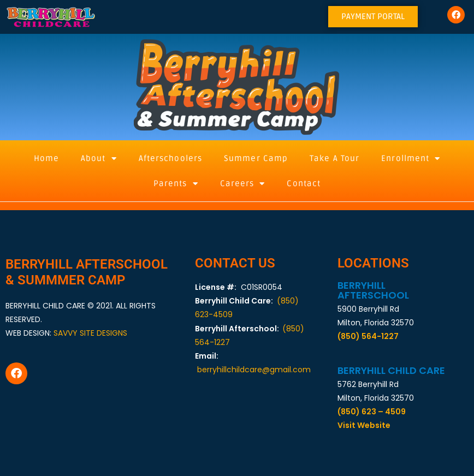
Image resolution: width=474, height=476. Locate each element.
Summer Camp (256, 158)
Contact (304, 183)
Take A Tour (334, 158)
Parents (176, 184)
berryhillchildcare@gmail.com (254, 370)
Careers (243, 184)
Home (46, 158)
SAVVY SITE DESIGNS (90, 333)
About (99, 159)
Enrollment (411, 159)
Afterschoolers (170, 158)
